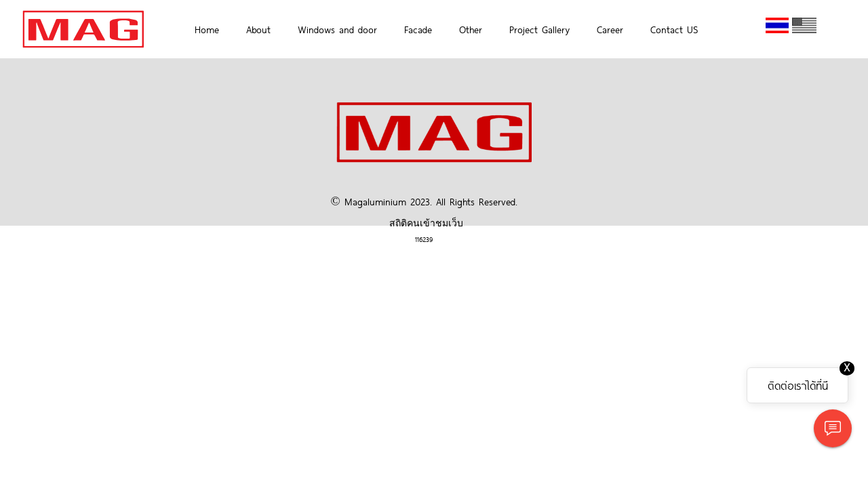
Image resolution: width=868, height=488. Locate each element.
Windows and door (337, 29)
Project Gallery (539, 29)
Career (610, 29)
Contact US (674, 29)
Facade (418, 29)
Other (471, 29)
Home (207, 29)
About (258, 29)
